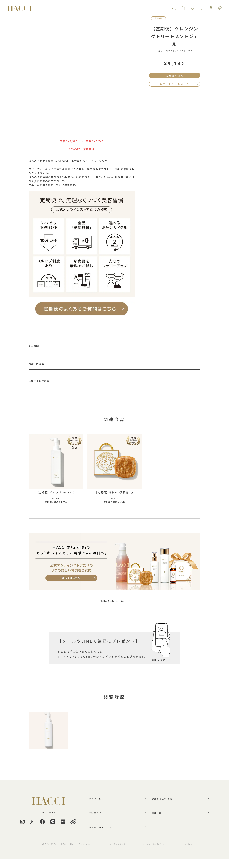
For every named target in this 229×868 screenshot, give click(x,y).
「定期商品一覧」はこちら (112, 606)
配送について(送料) (165, 804)
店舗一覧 (157, 820)
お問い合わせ (98, 804)
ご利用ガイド (98, 820)
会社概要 (192, 853)
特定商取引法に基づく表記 (156, 853)
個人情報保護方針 (115, 853)
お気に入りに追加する (175, 85)
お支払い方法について (104, 835)
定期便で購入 (175, 76)
